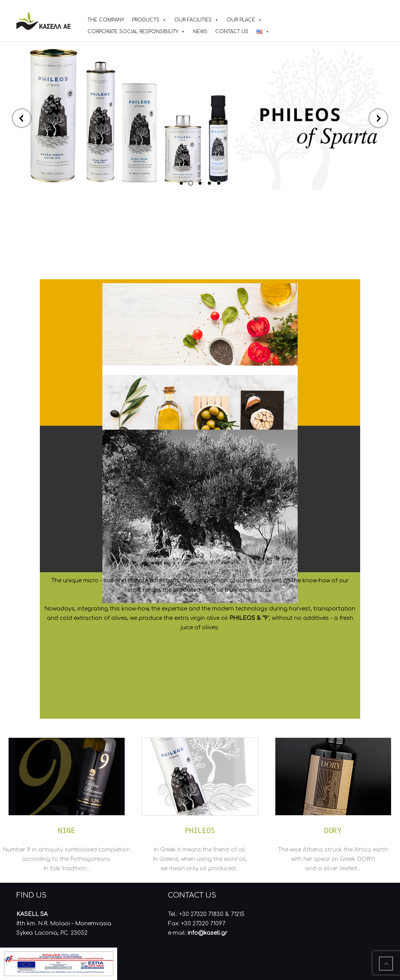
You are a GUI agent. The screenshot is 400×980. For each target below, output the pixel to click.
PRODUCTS (146, 20)
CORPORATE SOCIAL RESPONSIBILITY (133, 32)
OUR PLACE (241, 20)
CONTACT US (232, 32)
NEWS (200, 32)
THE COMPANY (106, 20)
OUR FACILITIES (193, 20)
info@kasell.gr (207, 933)
